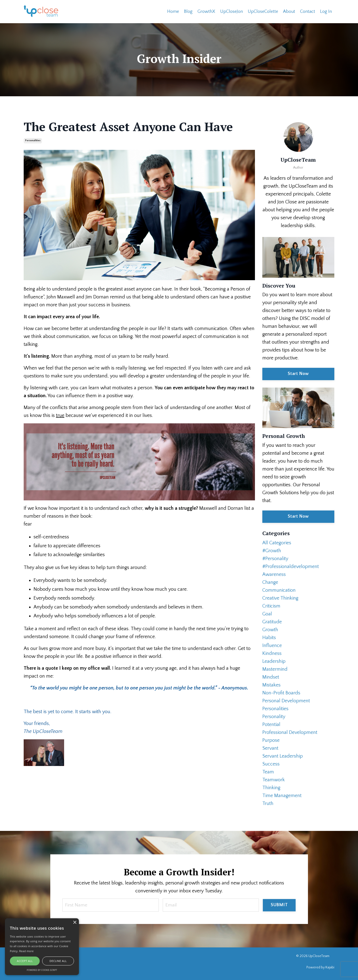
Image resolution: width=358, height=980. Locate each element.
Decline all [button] (58, 961)
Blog (188, 11)
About (289, 11)
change (270, 582)
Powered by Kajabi (320, 967)
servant (270, 748)
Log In (326, 11)
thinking (271, 787)
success (271, 764)
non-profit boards (281, 693)
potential (271, 724)
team (268, 772)
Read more (27, 951)
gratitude (272, 622)
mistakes (271, 685)
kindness (272, 653)
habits (269, 637)
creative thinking (280, 598)
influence (272, 645)
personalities (33, 140)
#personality (275, 558)
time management (282, 795)
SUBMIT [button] (279, 905)
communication (279, 590)
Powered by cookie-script (42, 970)
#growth (272, 550)
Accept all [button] (25, 961)
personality (274, 716)
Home (173, 11)
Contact (308, 11)
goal (267, 614)
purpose (271, 740)
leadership (274, 661)
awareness (274, 574)
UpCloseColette (263, 11)
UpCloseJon (232, 11)
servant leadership (283, 756)
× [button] (75, 923)
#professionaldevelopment (291, 566)
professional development (290, 732)
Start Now (298, 373)
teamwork (274, 780)
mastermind (275, 669)
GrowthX (206, 11)
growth (270, 629)
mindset (271, 677)
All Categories (277, 543)
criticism (271, 606)
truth (268, 803)
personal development (286, 701)
